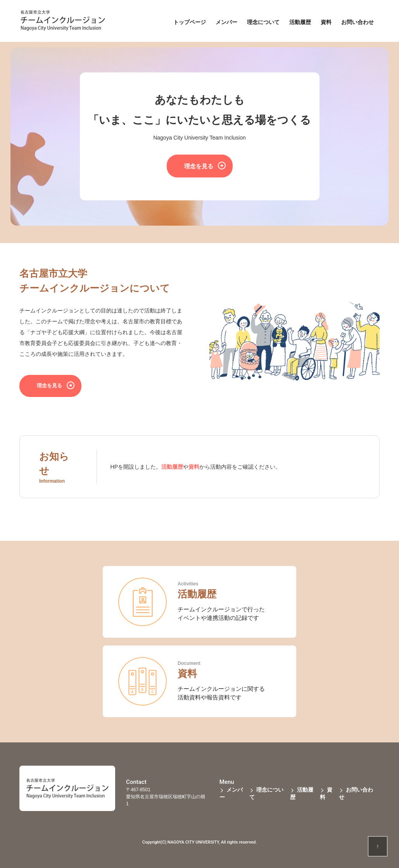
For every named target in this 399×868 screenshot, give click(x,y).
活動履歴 (172, 467)
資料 (194, 467)
